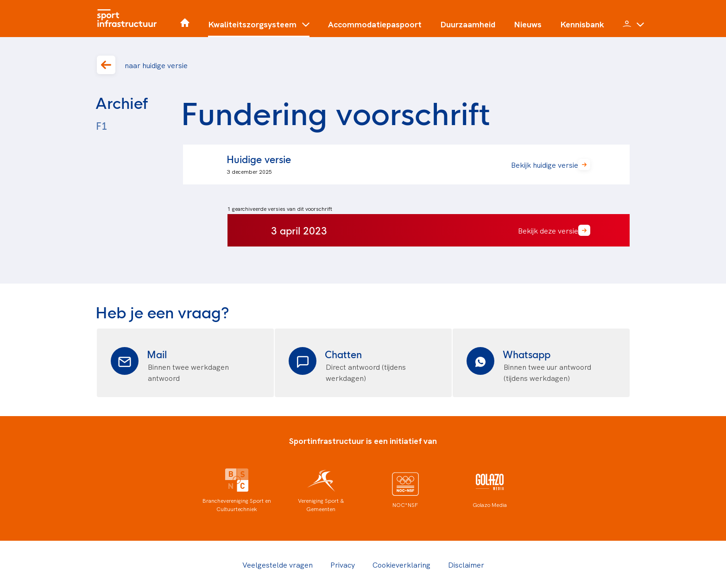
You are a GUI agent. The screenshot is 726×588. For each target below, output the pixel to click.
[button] (259, 28)
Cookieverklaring (401, 564)
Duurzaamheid (468, 24)
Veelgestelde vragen (278, 564)
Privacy (343, 564)
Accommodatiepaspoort (375, 24)
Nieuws (528, 24)
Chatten (343, 354)
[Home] (129, 19)
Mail (157, 354)
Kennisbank (582, 24)
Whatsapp (527, 354)
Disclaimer (466, 564)
